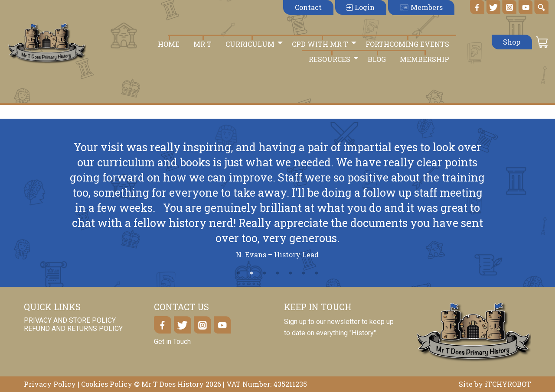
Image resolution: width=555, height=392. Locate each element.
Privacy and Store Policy (70, 320)
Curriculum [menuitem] (250, 44)
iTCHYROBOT (508, 384)
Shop (512, 42)
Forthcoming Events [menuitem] (407, 44)
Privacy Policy (50, 384)
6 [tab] (304, 273)
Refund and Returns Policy (73, 329)
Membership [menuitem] (424, 59)
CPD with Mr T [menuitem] (320, 44)
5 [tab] (291, 273)
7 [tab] (317, 273)
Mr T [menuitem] (202, 44)
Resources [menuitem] (330, 59)
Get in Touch (172, 342)
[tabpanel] (277, 203)
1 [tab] (238, 273)
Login (361, 7)
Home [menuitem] (169, 44)
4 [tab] (277, 273)
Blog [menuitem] (377, 59)
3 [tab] (264, 273)
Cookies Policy (107, 384)
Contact (308, 7)
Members (421, 7)
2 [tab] (251, 273)
